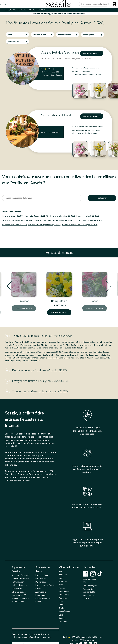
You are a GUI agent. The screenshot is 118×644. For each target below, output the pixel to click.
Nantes (62, 588)
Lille (61, 601)
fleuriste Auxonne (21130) (14, 225)
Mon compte (88, 595)
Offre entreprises (19, 592)
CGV (85, 582)
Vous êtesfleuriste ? (3, 4)
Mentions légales (90, 586)
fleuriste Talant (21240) (88, 216)
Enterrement (41, 595)
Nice (61, 585)
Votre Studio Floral (56, 115)
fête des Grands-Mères (59, 358)
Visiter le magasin (92, 53)
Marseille (63, 575)
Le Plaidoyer (17, 589)
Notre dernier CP (19, 595)
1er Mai (34, 358)
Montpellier (64, 591)
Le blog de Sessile (20, 585)
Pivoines (24, 301)
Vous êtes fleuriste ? (21, 575)
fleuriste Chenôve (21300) (62, 216)
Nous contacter (89, 579)
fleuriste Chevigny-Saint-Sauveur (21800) (22, 220)
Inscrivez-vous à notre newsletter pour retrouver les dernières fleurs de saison (31, 636)
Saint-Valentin (21, 358)
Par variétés (41, 582)
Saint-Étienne (65, 611)
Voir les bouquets (24, 308)
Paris (61, 571)
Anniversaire (41, 592)
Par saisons (41, 579)
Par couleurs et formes (45, 585)
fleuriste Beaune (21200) (37, 216)
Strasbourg (64, 595)
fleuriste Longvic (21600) (90, 220)
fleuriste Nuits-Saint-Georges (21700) (80, 225)
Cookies (86, 598)
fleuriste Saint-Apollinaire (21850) (45, 225)
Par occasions (42, 575)
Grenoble (63, 621)
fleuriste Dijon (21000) (13, 216)
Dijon (61, 615)
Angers (62, 618)
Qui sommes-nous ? (20, 579)
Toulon (62, 608)
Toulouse (63, 581)
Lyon (61, 578)
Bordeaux (63, 598)
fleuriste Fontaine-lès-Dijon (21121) (60, 220)
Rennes (62, 605)
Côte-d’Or (82, 342)
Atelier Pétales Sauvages (60, 52)
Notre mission (18, 582)
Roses (94, 301)
